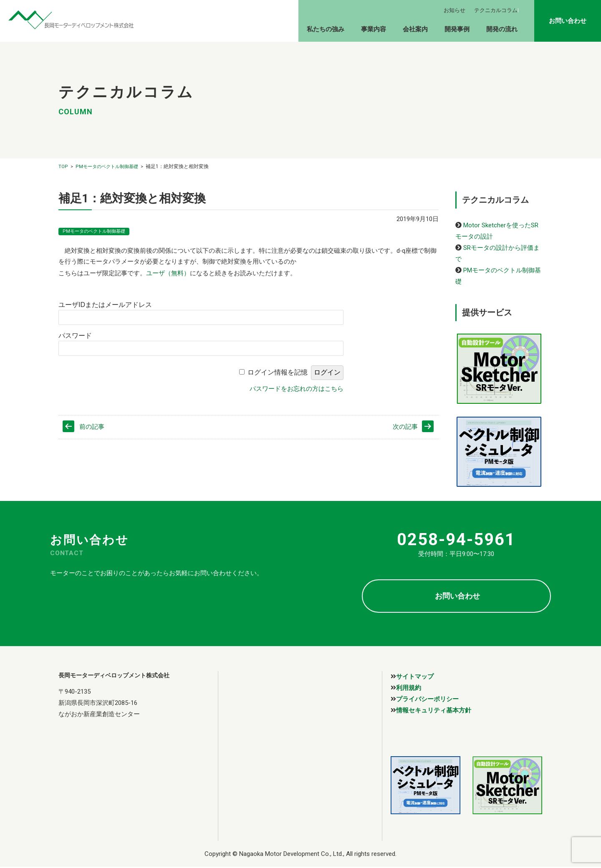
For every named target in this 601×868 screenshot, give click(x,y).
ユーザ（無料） (168, 274)
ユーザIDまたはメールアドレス (105, 305)
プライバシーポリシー (427, 699)
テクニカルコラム (496, 10)
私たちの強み (326, 29)
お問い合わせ (568, 21)
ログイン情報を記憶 (278, 373)
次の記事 (405, 428)
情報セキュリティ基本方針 (434, 710)
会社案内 (415, 29)
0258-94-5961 (456, 540)
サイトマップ (415, 676)
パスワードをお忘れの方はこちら (297, 389)
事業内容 (374, 29)
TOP (63, 167)
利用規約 (409, 688)
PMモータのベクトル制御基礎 (107, 167)
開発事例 (457, 29)
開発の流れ (502, 29)
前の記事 (92, 428)
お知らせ (455, 10)
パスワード (75, 336)
